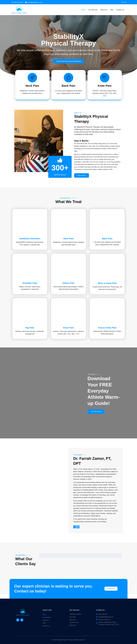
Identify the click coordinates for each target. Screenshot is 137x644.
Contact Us (120, 10)
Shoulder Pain (32, 289)
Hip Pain (32, 337)
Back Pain (109, 242)
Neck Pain (70, 242)
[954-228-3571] (17, 2)
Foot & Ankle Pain (109, 337)
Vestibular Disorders (32, 242)
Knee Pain (70, 337)
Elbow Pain (70, 289)
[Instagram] (122, 2)
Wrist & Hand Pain (109, 289)
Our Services (93, 10)
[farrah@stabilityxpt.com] (34, 2)
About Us (104, 10)
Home (83, 10)
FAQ (112, 10)
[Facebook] (125, 2)
